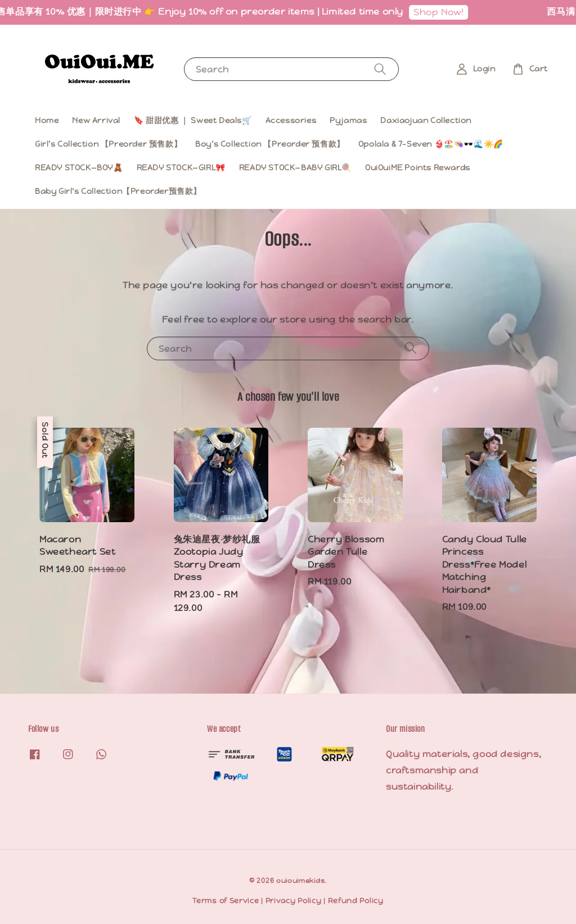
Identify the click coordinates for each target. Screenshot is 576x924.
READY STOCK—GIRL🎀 (181, 167)
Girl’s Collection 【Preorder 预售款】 (108, 144)
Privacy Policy (294, 901)
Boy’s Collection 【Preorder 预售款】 (270, 144)
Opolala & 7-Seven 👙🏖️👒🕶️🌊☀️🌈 (431, 144)
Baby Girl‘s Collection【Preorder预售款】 (118, 191)
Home (47, 120)
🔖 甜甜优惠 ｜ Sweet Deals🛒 (193, 120)
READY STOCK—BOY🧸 (79, 167)
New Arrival (96, 120)
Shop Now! (446, 12)
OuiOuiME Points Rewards (418, 167)
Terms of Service (226, 901)
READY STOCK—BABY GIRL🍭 (295, 167)
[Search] (380, 69)
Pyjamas (348, 120)
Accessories (291, 120)
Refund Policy (356, 901)
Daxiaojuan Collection (426, 120)
